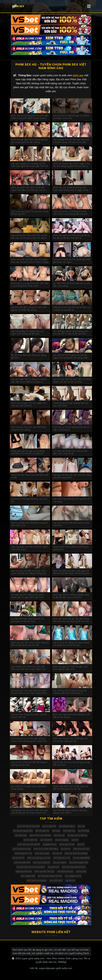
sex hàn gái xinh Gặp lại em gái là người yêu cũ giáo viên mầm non (28, 597)
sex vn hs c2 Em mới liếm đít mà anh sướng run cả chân (29, 765)
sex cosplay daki (28, 877)
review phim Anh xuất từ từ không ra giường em (71, 549)
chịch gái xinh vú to (62, 859)
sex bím (75, 841)
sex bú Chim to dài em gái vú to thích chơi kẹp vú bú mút (71, 118)
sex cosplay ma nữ (73, 877)
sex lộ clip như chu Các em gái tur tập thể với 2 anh (72, 765)
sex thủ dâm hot (30, 841)
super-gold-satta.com (33, 959)
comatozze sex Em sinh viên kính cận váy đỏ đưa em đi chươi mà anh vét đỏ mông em (30, 813)
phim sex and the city (22, 850)
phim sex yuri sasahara (37, 882)
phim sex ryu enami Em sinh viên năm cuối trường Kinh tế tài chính (30, 286)
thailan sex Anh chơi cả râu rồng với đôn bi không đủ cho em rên (71, 789)
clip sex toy (70, 882)
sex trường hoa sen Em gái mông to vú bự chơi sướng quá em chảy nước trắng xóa (29, 741)
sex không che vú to (23, 854)
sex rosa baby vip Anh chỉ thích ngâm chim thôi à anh (30, 549)
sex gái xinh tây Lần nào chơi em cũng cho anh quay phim (72, 477)
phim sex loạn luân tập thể (29, 845)
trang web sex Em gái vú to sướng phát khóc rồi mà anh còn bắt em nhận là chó (28, 453)
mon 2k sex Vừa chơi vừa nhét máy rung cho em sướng (29, 429)
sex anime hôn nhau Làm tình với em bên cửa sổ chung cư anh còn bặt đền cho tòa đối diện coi (30, 238)
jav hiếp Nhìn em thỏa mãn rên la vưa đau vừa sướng (72, 286)
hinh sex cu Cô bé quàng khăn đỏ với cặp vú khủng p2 (72, 429)
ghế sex (81, 845)
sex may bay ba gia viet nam (50, 877)
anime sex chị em (67, 845)
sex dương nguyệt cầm (23, 832)
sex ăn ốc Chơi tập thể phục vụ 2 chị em (29, 501)
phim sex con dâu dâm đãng (46, 850)
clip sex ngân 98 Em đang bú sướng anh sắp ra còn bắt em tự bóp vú (29, 381)
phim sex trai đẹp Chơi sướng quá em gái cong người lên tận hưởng (30, 142)
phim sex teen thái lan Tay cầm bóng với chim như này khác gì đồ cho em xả (71, 621)
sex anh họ (66, 850)
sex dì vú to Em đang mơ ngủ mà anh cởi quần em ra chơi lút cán (71, 645)
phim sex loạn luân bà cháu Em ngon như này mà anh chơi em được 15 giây (30, 262)
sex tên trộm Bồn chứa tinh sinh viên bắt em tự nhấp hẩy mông (29, 310)
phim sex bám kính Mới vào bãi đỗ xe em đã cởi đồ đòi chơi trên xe (71, 238)
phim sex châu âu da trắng (76, 854)
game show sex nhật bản (40, 836)
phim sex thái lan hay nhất (28, 827)
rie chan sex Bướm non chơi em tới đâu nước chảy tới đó (70, 453)
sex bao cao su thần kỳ (77, 836)
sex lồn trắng (83, 832)
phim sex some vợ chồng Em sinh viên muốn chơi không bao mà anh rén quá (70, 214)
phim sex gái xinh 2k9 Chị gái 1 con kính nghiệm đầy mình (70, 669)
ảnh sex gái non (42, 832)
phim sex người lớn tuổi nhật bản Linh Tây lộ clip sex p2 (72, 717)
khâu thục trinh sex (81, 850)
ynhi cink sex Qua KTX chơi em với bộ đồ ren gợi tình (30, 214)
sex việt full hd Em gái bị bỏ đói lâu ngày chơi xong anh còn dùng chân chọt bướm (71, 358)
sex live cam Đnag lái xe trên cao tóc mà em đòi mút (29, 717)
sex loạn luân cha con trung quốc (31, 868)
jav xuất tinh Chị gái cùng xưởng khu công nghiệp (29, 789)
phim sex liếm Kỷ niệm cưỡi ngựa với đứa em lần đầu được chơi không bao (72, 573)
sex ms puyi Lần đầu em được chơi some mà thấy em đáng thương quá (29, 573)
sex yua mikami (60, 863)
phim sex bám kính (22, 863)
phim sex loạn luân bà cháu (74, 868)
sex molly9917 (46, 841)
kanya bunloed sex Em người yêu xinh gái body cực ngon (72, 262)
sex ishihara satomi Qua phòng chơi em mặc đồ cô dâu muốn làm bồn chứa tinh (71, 334)
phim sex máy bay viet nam (39, 859)
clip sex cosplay (62, 841)
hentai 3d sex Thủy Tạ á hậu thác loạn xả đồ (30, 477)
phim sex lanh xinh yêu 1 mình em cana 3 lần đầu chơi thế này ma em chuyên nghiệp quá (28, 190)
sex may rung (21, 836)
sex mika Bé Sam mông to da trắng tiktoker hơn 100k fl (70, 813)
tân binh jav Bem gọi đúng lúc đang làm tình (29, 358)
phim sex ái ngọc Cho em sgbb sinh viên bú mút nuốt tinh (29, 405)
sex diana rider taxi (65, 872)
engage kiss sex (50, 845)
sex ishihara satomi (67, 827)
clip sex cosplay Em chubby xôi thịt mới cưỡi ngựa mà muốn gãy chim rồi (29, 166)
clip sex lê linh (18, 859)
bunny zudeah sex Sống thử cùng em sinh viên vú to (30, 525)
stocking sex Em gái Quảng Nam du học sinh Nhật (71, 405)
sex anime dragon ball (79, 863)
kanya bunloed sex (24, 872)
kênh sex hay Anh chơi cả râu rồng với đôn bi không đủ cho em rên (30, 645)
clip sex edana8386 (81, 859)
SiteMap (62, 963)
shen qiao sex (69, 832)
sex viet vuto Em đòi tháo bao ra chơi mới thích (71, 525)
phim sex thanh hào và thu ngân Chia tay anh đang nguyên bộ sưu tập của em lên (71, 166)
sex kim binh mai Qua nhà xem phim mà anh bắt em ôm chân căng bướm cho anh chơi (29, 693)
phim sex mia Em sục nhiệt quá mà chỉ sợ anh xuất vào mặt (70, 741)
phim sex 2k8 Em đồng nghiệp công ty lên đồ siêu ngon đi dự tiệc (71, 597)
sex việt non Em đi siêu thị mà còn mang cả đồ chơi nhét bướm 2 (70, 693)
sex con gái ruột (49, 827)
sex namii (56, 832)
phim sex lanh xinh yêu (45, 872)
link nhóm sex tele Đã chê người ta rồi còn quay (72, 501)
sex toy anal (81, 872)
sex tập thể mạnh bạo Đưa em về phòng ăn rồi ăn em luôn (27, 621)
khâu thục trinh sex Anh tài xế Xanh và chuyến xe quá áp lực (72, 310)
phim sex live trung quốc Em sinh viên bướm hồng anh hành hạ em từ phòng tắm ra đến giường (30, 118)
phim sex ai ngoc (42, 854)
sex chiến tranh (56, 882)
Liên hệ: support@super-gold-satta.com (51, 969)
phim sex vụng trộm (42, 863)
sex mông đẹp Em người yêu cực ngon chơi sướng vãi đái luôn (27, 334)
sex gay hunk (53, 868)
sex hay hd (57, 854)
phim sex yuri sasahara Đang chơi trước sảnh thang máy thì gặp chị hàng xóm (72, 190)
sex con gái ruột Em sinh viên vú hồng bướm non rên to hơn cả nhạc (72, 381)
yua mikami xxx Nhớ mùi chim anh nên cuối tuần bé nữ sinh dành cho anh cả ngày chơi (28, 669)
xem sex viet (59, 836)
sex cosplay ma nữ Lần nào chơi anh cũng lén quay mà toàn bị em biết (71, 142)
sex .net (81, 827)
